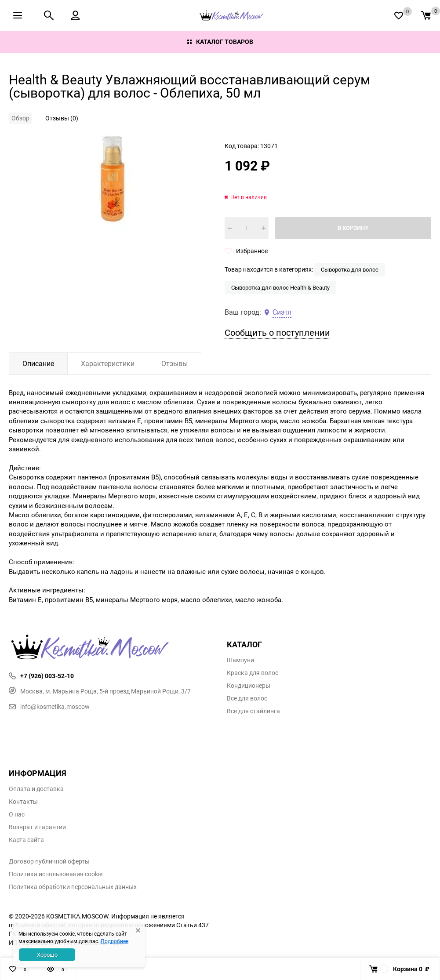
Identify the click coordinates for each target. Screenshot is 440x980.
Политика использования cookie (56, 874)
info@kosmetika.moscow (49, 706)
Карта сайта (26, 840)
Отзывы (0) (62, 118)
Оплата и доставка (36, 789)
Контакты (23, 802)
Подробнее (115, 941)
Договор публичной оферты (49, 861)
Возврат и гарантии (37, 827)
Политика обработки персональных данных (73, 887)
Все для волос (247, 698)
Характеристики (108, 363)
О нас (17, 814)
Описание (38, 363)
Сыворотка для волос (350, 269)
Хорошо (47, 955)
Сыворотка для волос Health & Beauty (280, 287)
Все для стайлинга (253, 711)
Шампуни (240, 660)
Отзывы (175, 363)
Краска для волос (253, 673)
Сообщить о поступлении (277, 332)
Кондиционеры (249, 686)
